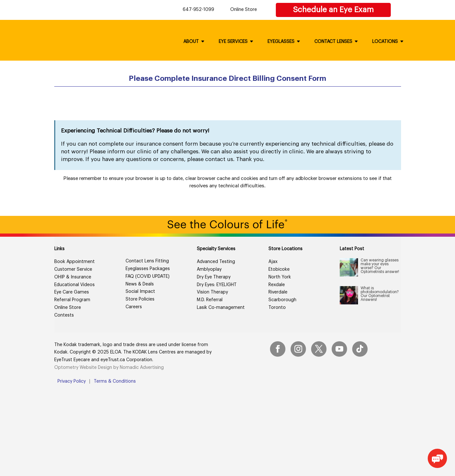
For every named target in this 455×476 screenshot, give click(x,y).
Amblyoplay (209, 269)
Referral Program (72, 300)
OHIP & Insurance (73, 277)
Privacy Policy (72, 381)
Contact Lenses (333, 42)
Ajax (273, 262)
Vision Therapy (212, 292)
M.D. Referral (210, 300)
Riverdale (278, 292)
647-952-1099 (198, 10)
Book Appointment (74, 262)
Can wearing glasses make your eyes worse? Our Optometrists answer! (380, 266)
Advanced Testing (216, 262)
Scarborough (282, 300)
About (191, 42)
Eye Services (233, 42)
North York (280, 277)
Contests (64, 315)
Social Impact (140, 292)
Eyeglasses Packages (148, 269)
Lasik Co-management (221, 308)
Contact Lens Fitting (147, 261)
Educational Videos (74, 285)
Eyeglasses (281, 42)
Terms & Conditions (115, 381)
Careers (134, 307)
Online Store (244, 10)
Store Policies (140, 299)
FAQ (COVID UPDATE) (148, 276)
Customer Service (73, 269)
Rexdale (277, 285)
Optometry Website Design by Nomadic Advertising (109, 368)
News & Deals (140, 284)
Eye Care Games (72, 292)
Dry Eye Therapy (214, 277)
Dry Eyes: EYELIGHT (217, 285)
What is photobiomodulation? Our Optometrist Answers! (380, 294)
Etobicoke (279, 269)
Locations (385, 42)
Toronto (277, 308)
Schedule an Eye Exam (333, 10)
